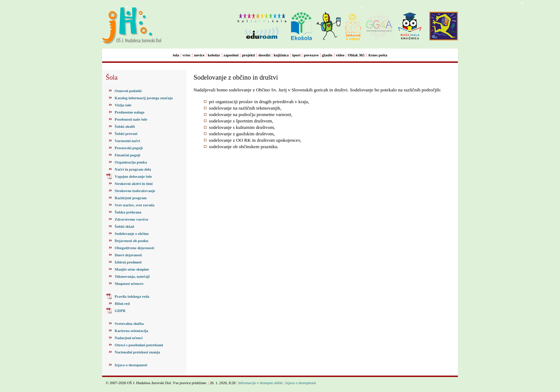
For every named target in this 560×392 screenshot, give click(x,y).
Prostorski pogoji (129, 148)
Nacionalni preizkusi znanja (137, 352)
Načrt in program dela (133, 169)
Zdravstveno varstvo (131, 219)
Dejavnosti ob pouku (131, 241)
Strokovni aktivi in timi (134, 184)
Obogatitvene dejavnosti (134, 248)
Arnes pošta (377, 55)
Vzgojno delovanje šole (133, 177)
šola (176, 55)
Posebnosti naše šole (131, 119)
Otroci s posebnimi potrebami (139, 345)
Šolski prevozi (126, 134)
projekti (248, 55)
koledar (214, 55)
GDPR (120, 311)
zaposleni (231, 55)
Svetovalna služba (129, 324)
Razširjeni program (131, 198)
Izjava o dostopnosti (131, 365)
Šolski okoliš (125, 127)
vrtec (187, 55)
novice (199, 55)
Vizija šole (123, 105)
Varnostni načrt (127, 141)
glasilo (327, 55)
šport (296, 55)
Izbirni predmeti (128, 262)
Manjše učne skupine (132, 269)
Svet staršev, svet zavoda (134, 205)
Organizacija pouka (131, 162)
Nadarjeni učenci (129, 338)
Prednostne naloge (130, 112)
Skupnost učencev (129, 284)
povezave (311, 55)
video (340, 55)
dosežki (264, 55)
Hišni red (122, 304)
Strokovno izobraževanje (135, 191)
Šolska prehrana (128, 212)
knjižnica (281, 55)
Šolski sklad (124, 227)
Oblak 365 (356, 55)
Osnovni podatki (128, 91)
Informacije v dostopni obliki (261, 383)
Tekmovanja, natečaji (132, 277)
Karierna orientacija (131, 331)
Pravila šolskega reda (132, 296)
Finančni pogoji (127, 155)
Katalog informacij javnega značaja (144, 98)
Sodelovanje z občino (132, 234)
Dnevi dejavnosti (128, 255)
